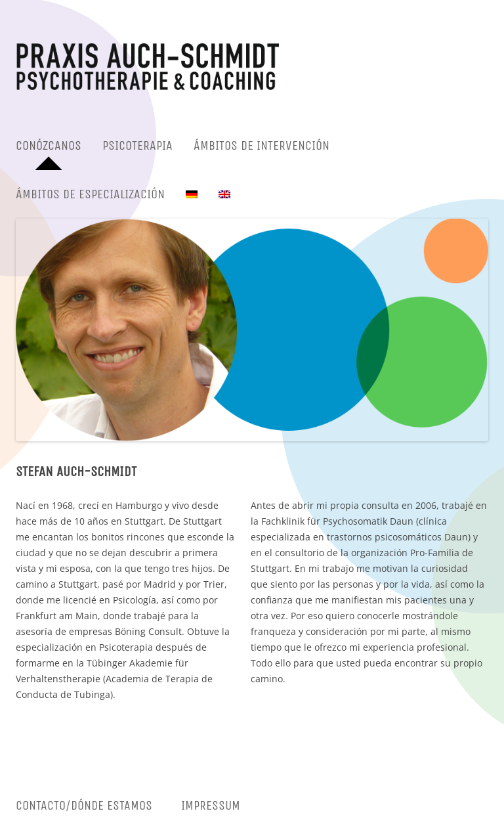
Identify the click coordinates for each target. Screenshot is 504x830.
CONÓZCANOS (49, 145)
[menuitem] (192, 194)
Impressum (211, 805)
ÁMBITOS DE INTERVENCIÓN (262, 145)
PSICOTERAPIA (137, 145)
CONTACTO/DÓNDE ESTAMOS (84, 805)
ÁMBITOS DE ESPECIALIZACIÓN (90, 194)
